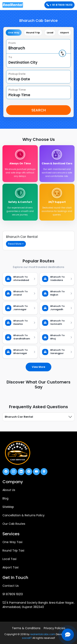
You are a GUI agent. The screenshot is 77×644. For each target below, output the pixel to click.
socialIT (27, 638)
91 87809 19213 (13, 594)
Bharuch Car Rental (19, 417)
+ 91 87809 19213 (59, 5)
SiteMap (8, 507)
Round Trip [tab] (33, 33)
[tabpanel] (38, 77)
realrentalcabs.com (43, 634)
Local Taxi (9, 559)
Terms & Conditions (26, 628)
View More (38, 367)
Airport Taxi (10, 567)
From (12, 43)
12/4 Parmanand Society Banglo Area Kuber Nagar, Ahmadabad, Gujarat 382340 (38, 605)
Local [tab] (50, 33)
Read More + (16, 244)
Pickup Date (17, 74)
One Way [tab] (14, 33)
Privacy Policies (55, 628)
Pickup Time (17, 90)
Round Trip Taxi (13, 550)
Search (39, 110)
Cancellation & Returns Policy (24, 515)
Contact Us (11, 586)
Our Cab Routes (14, 524)
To (10, 57)
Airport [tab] (65, 33)
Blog (5, 498)
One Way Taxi (12, 542)
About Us (9, 490)
